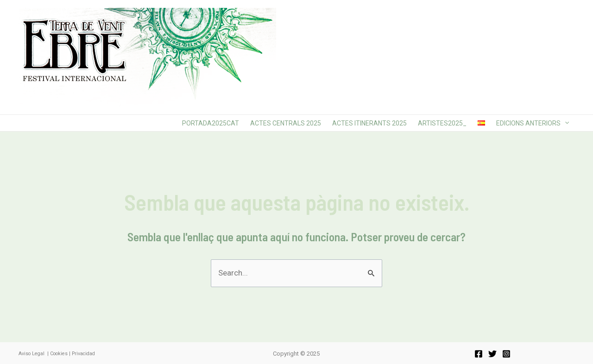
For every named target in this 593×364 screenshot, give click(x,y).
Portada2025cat (211, 123)
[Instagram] (506, 354)
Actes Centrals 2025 (286, 123)
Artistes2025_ (442, 123)
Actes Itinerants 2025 (369, 123)
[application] (565, 123)
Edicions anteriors (533, 123)
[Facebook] (479, 354)
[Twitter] (492, 354)
